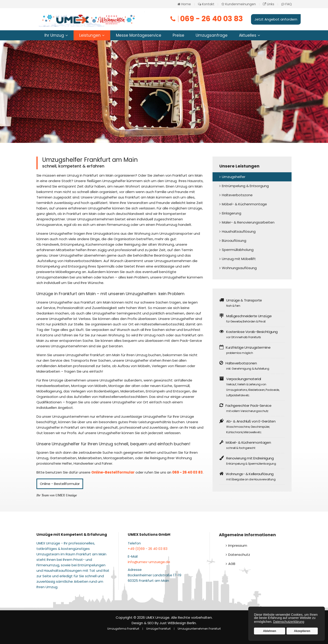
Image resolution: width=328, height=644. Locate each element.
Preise (178, 35)
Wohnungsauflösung (239, 268)
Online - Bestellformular (60, 484)
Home (184, 4)
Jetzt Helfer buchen (92, 116)
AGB (232, 564)
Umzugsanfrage (212, 35)
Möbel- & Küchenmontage (244, 204)
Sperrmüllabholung (238, 250)
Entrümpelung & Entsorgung (245, 186)
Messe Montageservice (139, 35)
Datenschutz (239, 555)
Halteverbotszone (237, 195)
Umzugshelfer (234, 177)
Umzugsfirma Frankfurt (123, 629)
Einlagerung (232, 213)
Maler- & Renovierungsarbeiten (248, 222)
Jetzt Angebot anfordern (276, 19)
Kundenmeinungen (239, 4)
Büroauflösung (234, 241)
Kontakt (206, 4)
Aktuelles (248, 35)
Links (269, 4)
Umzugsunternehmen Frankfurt (199, 629)
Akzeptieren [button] (302, 631)
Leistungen (90, 35)
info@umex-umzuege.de (149, 562)
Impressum (238, 545)
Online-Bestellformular (113, 472)
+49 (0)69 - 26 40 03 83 (148, 549)
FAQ (287, 4)
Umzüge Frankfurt (158, 629)
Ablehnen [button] (270, 631)
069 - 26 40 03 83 (206, 19)
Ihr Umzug (54, 35)
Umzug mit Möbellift (239, 259)
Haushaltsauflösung (239, 231)
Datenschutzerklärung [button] (289, 622)
